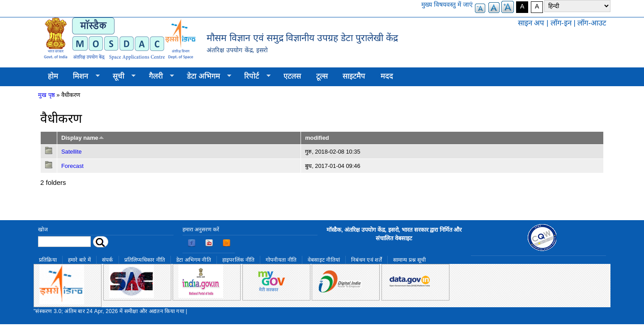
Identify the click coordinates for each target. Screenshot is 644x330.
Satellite (72, 152)
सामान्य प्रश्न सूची (410, 260)
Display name (83, 138)
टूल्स (322, 76)
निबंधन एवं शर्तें (366, 260)
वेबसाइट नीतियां (324, 260)
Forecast (72, 166)
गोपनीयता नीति (281, 260)
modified (317, 138)
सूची (120, 76)
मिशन (83, 76)
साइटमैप (354, 76)
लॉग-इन (561, 23)
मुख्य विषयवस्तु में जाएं (447, 4)
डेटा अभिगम (205, 76)
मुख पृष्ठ (47, 95)
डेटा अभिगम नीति (194, 260)
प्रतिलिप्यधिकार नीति (145, 260)
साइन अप (531, 23)
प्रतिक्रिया (48, 260)
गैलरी (158, 76)
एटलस (292, 76)
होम (53, 76)
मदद (387, 76)
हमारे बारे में (79, 260)
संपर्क (108, 260)
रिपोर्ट (254, 76)
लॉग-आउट (592, 23)
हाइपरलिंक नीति (238, 260)
